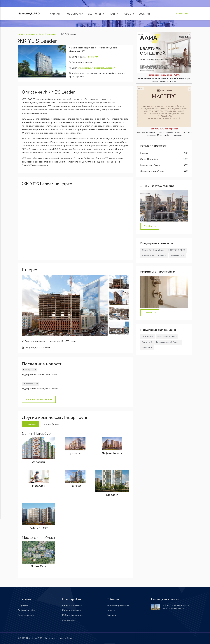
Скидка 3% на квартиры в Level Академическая (175, 607)
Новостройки (74, 14)
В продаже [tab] (30, 424)
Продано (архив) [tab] (51, 424)
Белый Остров (177, 256)
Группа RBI (147, 348)
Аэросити (39, 462)
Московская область (150, 165)
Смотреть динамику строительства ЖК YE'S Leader (49, 341)
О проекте (23, 605)
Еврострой (147, 342)
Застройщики (97, 14)
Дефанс (75, 453)
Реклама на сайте (27, 610)
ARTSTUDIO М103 (177, 250)
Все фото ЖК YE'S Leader (36, 348)
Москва (144, 153)
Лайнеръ (162, 256)
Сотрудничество (26, 615)
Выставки (112, 615)
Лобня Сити (39, 566)
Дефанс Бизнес (112, 453)
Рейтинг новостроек (73, 615)
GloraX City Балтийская (153, 250)
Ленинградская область (152, 171)
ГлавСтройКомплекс (167, 337)
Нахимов (75, 486)
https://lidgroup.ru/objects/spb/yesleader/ (96, 68)
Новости (128, 14)
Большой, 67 (148, 256)
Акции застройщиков (118, 605)
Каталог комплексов (72, 605)
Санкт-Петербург (149, 159)
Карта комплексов (71, 610)
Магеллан (39, 486)
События (145, 14)
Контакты (183, 14)
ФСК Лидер (148, 337)
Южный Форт (39, 528)
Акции (114, 14)
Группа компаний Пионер (168, 342)
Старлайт (112, 495)
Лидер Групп (92, 57)
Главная (55, 14)
